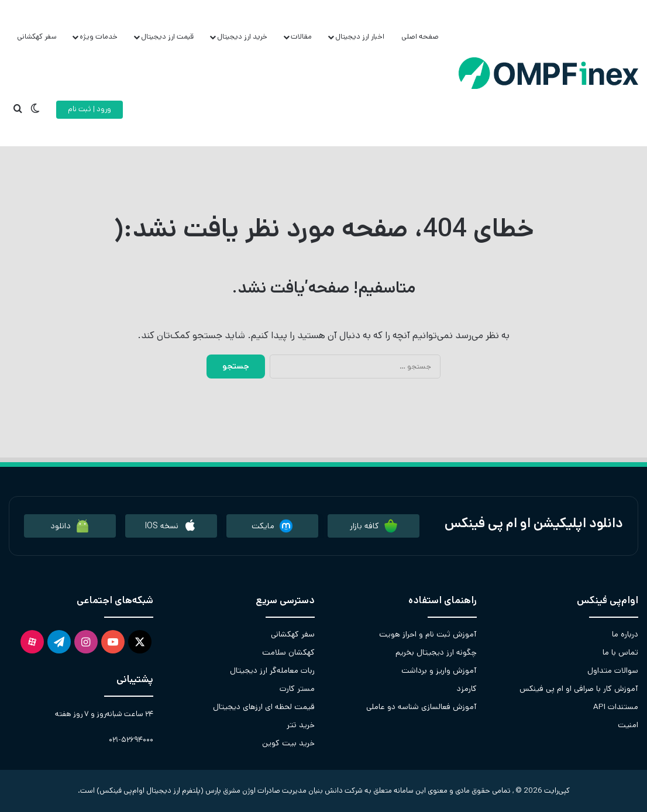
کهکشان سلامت (288, 652)
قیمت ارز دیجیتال (167, 37)
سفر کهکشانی (37, 37)
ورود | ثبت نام (90, 109)
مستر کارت (297, 689)
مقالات (301, 37)
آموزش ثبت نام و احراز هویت (428, 634)
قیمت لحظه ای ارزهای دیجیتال (264, 707)
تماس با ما (620, 652)
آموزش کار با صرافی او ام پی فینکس (579, 689)
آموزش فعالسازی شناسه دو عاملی (421, 707)
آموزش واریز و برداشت (439, 670)
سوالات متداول (613, 670)
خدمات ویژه (99, 37)
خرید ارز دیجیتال (242, 37)
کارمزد (467, 689)
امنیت (628, 725)
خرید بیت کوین (288, 743)
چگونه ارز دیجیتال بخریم (436, 652)
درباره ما (625, 634)
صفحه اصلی (420, 37)
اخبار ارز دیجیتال (360, 37)
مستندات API (616, 707)
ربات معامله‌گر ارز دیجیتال (272, 670)
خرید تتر (301, 725)
